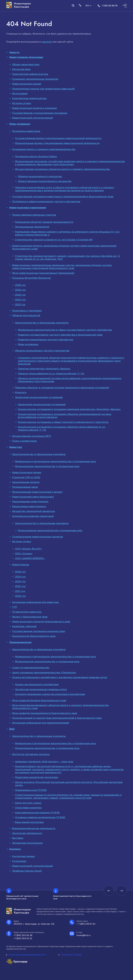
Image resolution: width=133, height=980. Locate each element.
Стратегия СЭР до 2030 (26, 477)
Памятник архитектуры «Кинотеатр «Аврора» (44, 369)
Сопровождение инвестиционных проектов (38, 537)
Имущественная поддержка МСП (32, 436)
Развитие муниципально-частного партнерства (46, 340)
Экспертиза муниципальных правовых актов (41, 689)
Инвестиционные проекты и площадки (34, 108)
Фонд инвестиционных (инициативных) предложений (43, 273)
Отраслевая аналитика (28, 808)
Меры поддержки (20, 124)
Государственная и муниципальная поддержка (40, 113)
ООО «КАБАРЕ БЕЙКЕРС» (30, 558)
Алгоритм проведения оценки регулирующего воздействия (50, 694)
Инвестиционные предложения (28, 208)
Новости (14, 52)
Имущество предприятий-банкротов (34, 511)
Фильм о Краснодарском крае (30, 617)
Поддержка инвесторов (26, 131)
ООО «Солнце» (24, 554)
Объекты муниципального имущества (40, 176)
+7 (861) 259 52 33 (23, 938)
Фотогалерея (20, 94)
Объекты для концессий (26, 315)
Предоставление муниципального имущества (45, 181)
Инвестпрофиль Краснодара (26, 57)
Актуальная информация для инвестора (36, 602)
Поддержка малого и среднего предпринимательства (44, 149)
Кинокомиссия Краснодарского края (34, 636)
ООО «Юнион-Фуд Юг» (28, 549)
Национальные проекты (26, 482)
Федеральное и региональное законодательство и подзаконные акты (55, 461)
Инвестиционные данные (27, 84)
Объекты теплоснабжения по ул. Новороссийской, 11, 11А (51, 374)
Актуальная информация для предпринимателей (41, 723)
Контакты (15, 849)
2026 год (20, 285)
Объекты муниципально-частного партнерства (42, 351)
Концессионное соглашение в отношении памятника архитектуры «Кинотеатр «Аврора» (69, 409)
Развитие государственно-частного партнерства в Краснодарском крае (60, 335)
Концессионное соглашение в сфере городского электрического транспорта (63, 422)
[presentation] (109, 891)
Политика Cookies (72, 955)
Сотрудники (19, 861)
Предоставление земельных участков (34, 215)
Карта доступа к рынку (28, 803)
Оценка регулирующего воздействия (37, 685)
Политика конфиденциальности (27, 955)
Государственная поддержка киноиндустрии (39, 631)
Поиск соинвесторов (24, 441)
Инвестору (16, 447)
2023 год (20, 300)
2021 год (20, 591)
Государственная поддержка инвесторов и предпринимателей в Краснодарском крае (63, 197)
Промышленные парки (25, 487)
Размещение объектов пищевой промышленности (44, 222)
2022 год (20, 305)
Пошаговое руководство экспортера (37, 777)
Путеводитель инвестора (27, 612)
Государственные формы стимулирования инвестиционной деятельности (58, 138)
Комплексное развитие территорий (33, 516)
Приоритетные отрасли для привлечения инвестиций (43, 89)
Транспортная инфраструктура (30, 74)
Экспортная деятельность (27, 833)
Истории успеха (22, 103)
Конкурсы (21, 392)
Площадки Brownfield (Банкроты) (32, 278)
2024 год (20, 295)
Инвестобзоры (21, 565)
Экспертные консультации (27, 843)
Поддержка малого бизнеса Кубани (36, 156)
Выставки (18, 838)
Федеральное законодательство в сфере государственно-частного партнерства (65, 330)
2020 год (20, 596)
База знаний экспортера (29, 822)
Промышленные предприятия (32, 227)
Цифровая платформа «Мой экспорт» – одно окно (44, 762)
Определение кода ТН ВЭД (31, 790)
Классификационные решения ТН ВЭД (37, 813)
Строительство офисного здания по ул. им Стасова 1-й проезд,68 (54, 240)
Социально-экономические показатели (35, 79)
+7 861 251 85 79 (107, 6)
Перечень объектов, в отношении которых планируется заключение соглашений (62, 388)
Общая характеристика (26, 64)
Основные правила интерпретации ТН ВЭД (40, 817)
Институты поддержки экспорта (31, 754)
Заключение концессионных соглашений (39, 397)
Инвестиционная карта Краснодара (33, 497)
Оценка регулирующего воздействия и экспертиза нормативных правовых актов (60, 677)
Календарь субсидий (24, 626)
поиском (47, 42)
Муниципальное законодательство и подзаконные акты (47, 466)
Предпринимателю (20, 642)
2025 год (20, 290)
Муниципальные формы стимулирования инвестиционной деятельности (57, 143)
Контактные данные (23, 856)
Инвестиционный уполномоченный (32, 118)
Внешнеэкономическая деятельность (34, 828)
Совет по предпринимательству (31, 668)
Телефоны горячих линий (27, 871)
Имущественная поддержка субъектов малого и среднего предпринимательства (62, 169)
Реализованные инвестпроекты (30, 502)
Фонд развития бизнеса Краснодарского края (39, 700)
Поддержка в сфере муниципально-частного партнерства (46, 202)
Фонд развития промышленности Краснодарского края (45, 713)
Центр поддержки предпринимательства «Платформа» (44, 673)
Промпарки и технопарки (27, 311)
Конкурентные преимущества (29, 98)
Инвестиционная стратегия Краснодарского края (41, 622)
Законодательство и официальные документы (42, 323)
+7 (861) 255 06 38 (23, 935)
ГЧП (15, 607)
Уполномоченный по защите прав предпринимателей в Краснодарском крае (57, 718)
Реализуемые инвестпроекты (29, 506)
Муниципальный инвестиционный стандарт (37, 492)
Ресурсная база (21, 69)
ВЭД (12, 729)
